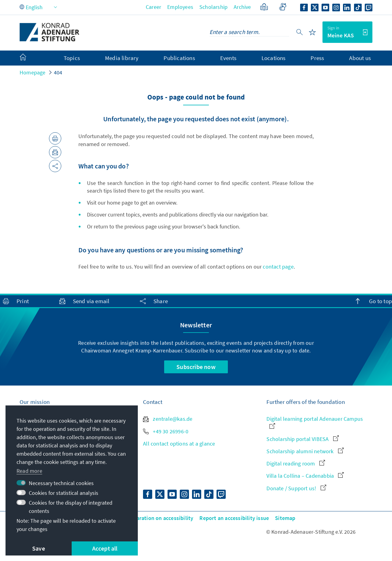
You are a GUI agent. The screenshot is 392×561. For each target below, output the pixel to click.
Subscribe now (196, 367)
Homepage (33, 72)
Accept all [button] (105, 548)
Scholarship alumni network (305, 451)
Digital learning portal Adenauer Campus (315, 422)
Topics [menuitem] (72, 58)
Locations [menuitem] (274, 58)
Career (153, 7)
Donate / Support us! (296, 488)
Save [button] (39, 548)
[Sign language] (283, 7)
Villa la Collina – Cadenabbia (305, 476)
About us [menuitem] (360, 58)
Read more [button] (29, 471)
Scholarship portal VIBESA (302, 439)
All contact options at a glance (179, 444)
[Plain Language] (264, 7)
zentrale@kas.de (168, 419)
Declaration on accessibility (160, 518)
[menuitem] (29, 58)
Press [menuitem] (317, 58)
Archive (242, 7)
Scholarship (213, 7)
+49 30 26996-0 (166, 431)
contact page (278, 267)
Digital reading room (296, 463)
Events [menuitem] (228, 58)
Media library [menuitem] (122, 58)
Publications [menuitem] (179, 58)
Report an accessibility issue (234, 518)
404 (58, 72)
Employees (180, 7)
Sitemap (285, 518)
